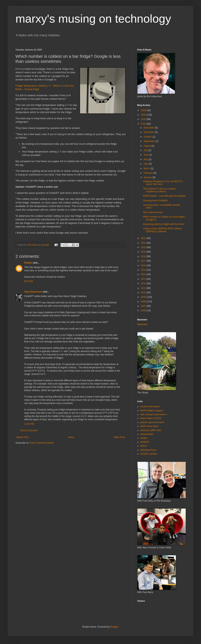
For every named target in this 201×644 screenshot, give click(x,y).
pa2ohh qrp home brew (152, 422)
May (146, 159)
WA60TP (145, 442)
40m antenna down (153, 212)
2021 (144, 243)
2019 (144, 252)
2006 (144, 311)
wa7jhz (144, 438)
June (146, 155)
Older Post (119, 437)
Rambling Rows (148, 450)
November (149, 132)
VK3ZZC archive (149, 454)
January (148, 177)
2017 (144, 261)
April (146, 164)
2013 (144, 279)
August (148, 146)
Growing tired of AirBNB (155, 201)
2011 (144, 288)
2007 (144, 306)
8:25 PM (29, 281)
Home (71, 437)
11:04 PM (29, 424)
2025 (144, 115)
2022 (144, 238)
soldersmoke (147, 434)
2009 (144, 297)
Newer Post (22, 437)
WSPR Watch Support (152, 411)
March (147, 168)
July (146, 150)
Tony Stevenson (33, 292)
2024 (144, 119)
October (148, 137)
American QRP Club (151, 430)
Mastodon (142, 324)
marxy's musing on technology (93, 19)
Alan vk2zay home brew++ (154, 414)
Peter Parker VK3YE (151, 418)
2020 (144, 247)
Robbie (28, 263)
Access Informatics (150, 407)
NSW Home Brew (149, 426)
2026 (144, 110)
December (149, 128)
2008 (144, 302)
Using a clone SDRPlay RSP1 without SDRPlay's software (162, 230)
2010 (144, 293)
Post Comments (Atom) (42, 443)
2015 (144, 270)
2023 (144, 124)
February (149, 173)
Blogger (114, 627)
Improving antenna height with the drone (164, 224)
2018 (144, 256)
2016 (144, 265)
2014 (144, 274)
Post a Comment (29, 430)
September (150, 141)
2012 (144, 283)
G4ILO (144, 446)
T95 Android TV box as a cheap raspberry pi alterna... (159, 190)
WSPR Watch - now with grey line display (164, 196)
